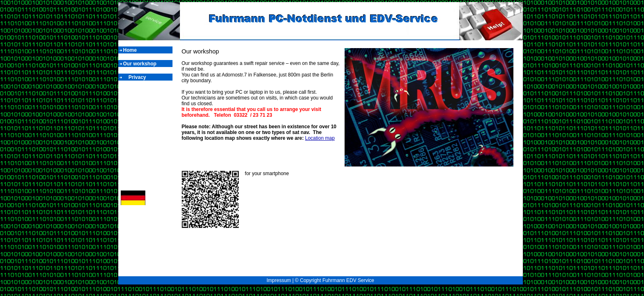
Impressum (279, 280)
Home (131, 50)
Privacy (135, 77)
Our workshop (140, 64)
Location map (320, 138)
